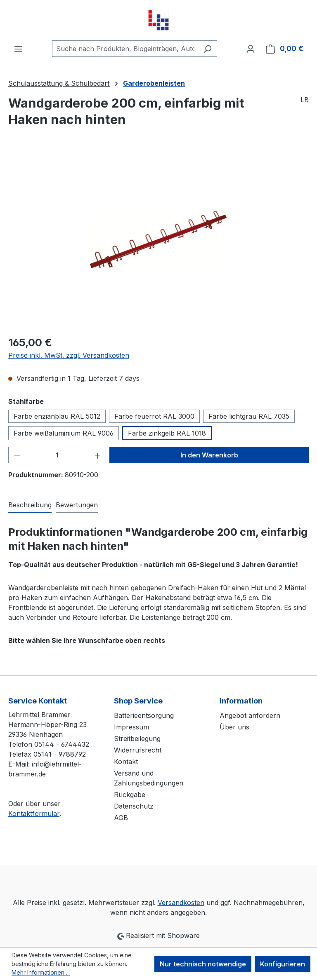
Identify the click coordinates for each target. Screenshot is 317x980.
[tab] (30, 505)
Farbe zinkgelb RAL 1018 (167, 433)
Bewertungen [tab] (77, 505)
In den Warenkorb (209, 455)
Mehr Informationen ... (41, 972)
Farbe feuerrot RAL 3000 (154, 416)
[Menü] (18, 49)
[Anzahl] (57, 455)
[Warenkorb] (285, 49)
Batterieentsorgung (144, 715)
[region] (158, 239)
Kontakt (126, 762)
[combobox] (125, 49)
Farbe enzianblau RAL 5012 (57, 416)
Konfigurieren (283, 964)
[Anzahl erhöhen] (98, 455)
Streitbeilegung (137, 739)
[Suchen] (207, 49)
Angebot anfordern (250, 715)
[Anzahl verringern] (17, 455)
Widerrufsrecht (138, 750)
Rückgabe (130, 795)
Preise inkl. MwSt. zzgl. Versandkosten (69, 355)
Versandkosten (181, 903)
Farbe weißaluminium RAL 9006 (64, 433)
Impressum (131, 727)
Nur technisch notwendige (203, 964)
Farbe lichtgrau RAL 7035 (249, 416)
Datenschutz (134, 806)
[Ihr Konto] (251, 49)
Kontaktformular (34, 814)
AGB (121, 818)
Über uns (234, 727)
